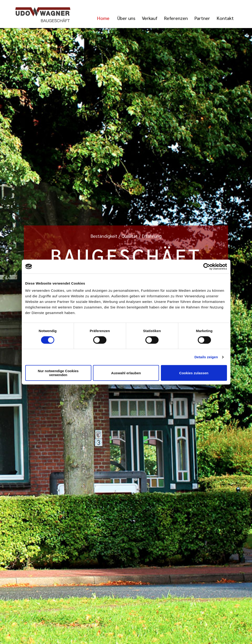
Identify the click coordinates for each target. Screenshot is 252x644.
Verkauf (150, 18)
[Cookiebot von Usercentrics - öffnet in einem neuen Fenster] (207, 266)
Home (103, 18)
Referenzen (176, 18)
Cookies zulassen (194, 373)
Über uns (126, 18)
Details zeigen (206, 357)
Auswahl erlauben (126, 373)
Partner (202, 18)
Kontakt (225, 18)
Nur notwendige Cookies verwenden (58, 373)
